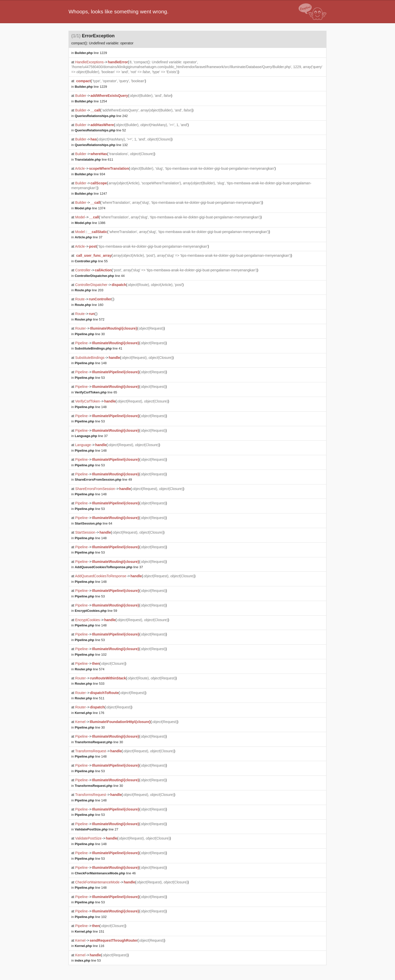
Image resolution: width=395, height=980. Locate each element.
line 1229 (91, 53)
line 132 (101, 145)
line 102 (91, 655)
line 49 (103, 480)
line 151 (90, 931)
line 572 (90, 319)
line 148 (91, 363)
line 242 (101, 116)
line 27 (97, 829)
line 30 (90, 334)
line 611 (94, 160)
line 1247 (91, 194)
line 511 (90, 698)
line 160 (89, 305)
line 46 (105, 873)
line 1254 (91, 101)
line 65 (96, 392)
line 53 (90, 378)
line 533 (90, 684)
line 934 (90, 174)
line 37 (89, 237)
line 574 (90, 669)
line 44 (100, 276)
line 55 (91, 261)
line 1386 (90, 223)
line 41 (99, 348)
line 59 (96, 611)
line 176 (90, 713)
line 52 (100, 130)
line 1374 (90, 208)
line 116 (90, 946)
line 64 (94, 523)
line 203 (89, 290)
